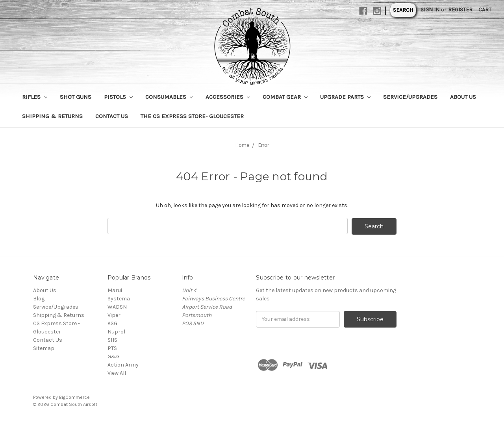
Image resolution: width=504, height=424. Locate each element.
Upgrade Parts (345, 97)
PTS (112, 348)
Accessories (228, 97)
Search (403, 10)
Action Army (123, 364)
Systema (119, 298)
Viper (114, 315)
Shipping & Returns (52, 116)
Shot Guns (76, 97)
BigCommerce (74, 397)
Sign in (430, 10)
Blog (39, 298)
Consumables (169, 97)
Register (460, 10)
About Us (463, 97)
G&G (114, 356)
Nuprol (116, 331)
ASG (112, 323)
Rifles (35, 97)
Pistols (118, 97)
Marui (115, 290)
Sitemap (44, 348)
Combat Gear (285, 97)
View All (117, 373)
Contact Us (112, 116)
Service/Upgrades (410, 97)
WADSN (117, 306)
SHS (112, 340)
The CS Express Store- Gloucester (192, 116)
